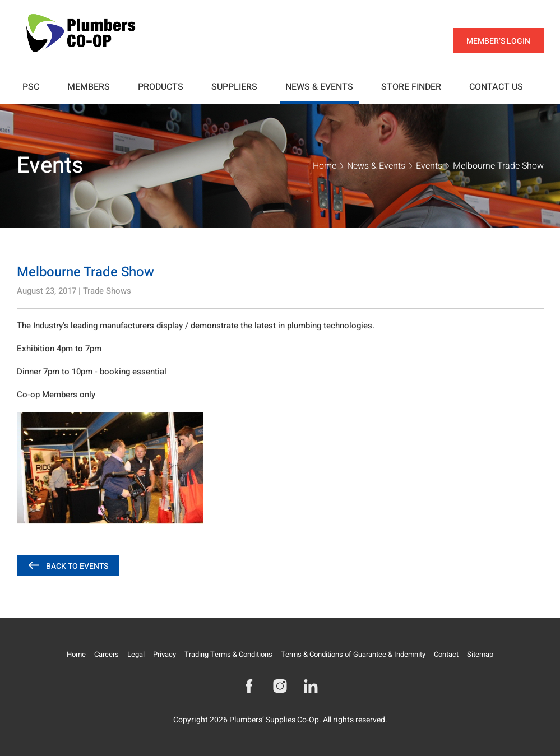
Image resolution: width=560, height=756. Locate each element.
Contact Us (496, 87)
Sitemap (480, 654)
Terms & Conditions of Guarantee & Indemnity (353, 654)
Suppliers (234, 87)
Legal (136, 654)
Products (161, 87)
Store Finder (411, 87)
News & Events (319, 87)
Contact (446, 654)
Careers (107, 654)
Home (325, 166)
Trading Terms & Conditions (228, 654)
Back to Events (77, 566)
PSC (31, 87)
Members (89, 87)
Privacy (165, 654)
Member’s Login (498, 41)
